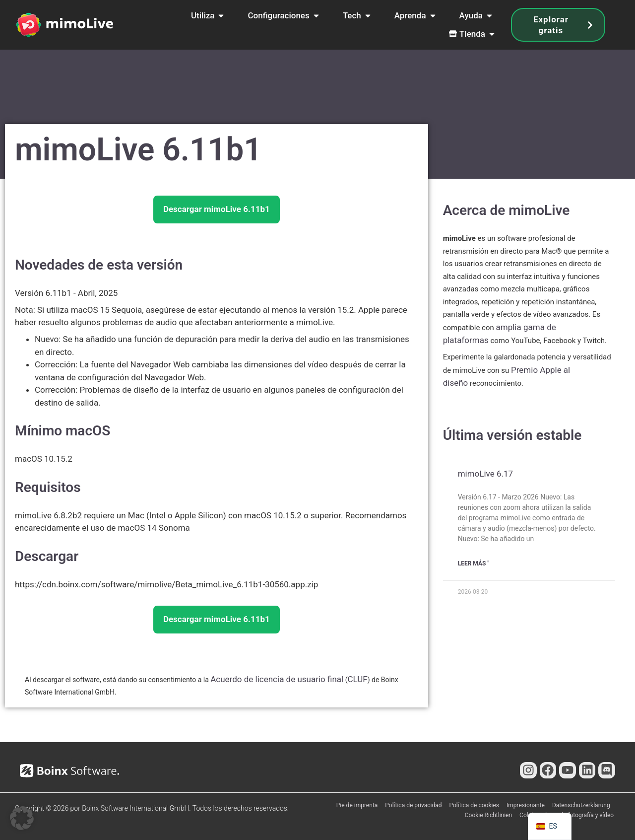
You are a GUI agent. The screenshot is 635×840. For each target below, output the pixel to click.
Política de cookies (475, 805)
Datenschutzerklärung (581, 805)
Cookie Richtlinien (488, 815)
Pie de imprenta (357, 805)
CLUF (357, 679)
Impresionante (526, 805)
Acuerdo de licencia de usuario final (277, 679)
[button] (22, 818)
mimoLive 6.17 (485, 474)
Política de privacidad (413, 805)
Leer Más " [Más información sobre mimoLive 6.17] (474, 563)
